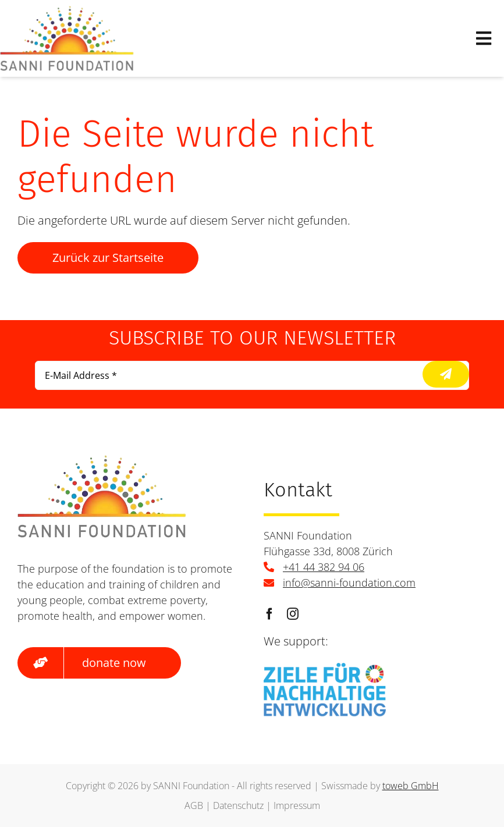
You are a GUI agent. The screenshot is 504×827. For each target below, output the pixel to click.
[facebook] (269, 614)
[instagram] (293, 614)
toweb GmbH (411, 786)
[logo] (67, 11)
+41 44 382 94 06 (324, 567)
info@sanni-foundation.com (349, 583)
